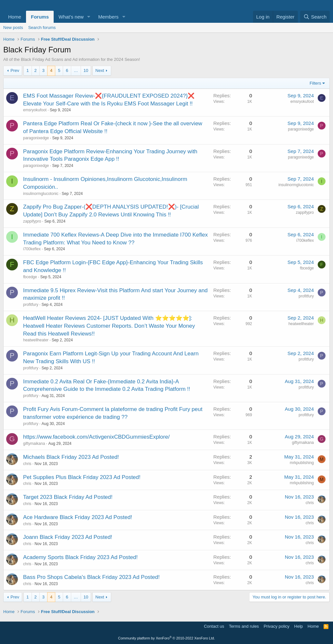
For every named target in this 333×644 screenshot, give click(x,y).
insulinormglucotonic (41, 194)
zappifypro (32, 221)
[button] (89, 17)
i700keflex (32, 249)
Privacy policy (277, 626)
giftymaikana (34, 444)
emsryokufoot (35, 110)
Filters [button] (315, 83)
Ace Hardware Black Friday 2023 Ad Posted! (78, 517)
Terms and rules (244, 626)
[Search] (315, 17)
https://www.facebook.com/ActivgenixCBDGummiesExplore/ (96, 437)
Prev (15, 70)
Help (299, 626)
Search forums (42, 27)
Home (15, 17)
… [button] (76, 70)
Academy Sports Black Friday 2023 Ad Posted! (80, 557)
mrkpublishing (302, 463)
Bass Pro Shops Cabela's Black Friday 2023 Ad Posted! (91, 577)
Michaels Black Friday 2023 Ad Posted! (71, 457)
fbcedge (30, 277)
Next (100, 70)
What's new (71, 17)
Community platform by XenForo (166, 638)
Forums (40, 17)
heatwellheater (36, 340)
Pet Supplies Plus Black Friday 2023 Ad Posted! (82, 477)
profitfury (31, 305)
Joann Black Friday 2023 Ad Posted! (68, 537)
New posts (13, 27)
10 (86, 70)
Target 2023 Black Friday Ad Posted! (68, 497)
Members (108, 17)
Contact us (214, 626)
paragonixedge (36, 138)
